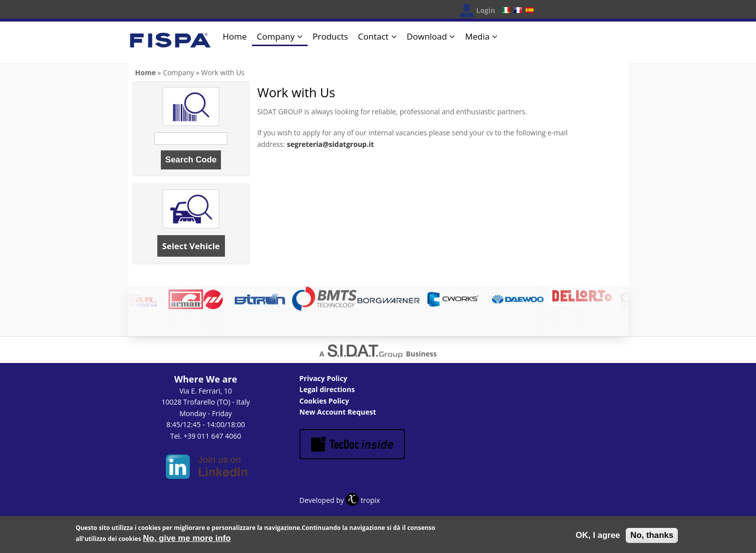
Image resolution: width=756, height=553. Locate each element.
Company (276, 36)
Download (427, 36)
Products (330, 36)
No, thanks (652, 536)
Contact (373, 36)
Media (477, 36)
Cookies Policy (324, 401)
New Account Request (338, 412)
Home (235, 36)
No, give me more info (187, 539)
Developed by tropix (340, 500)
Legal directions (327, 389)
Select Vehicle (191, 246)
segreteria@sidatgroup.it (331, 144)
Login (486, 10)
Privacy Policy (324, 378)
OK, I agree (598, 536)
